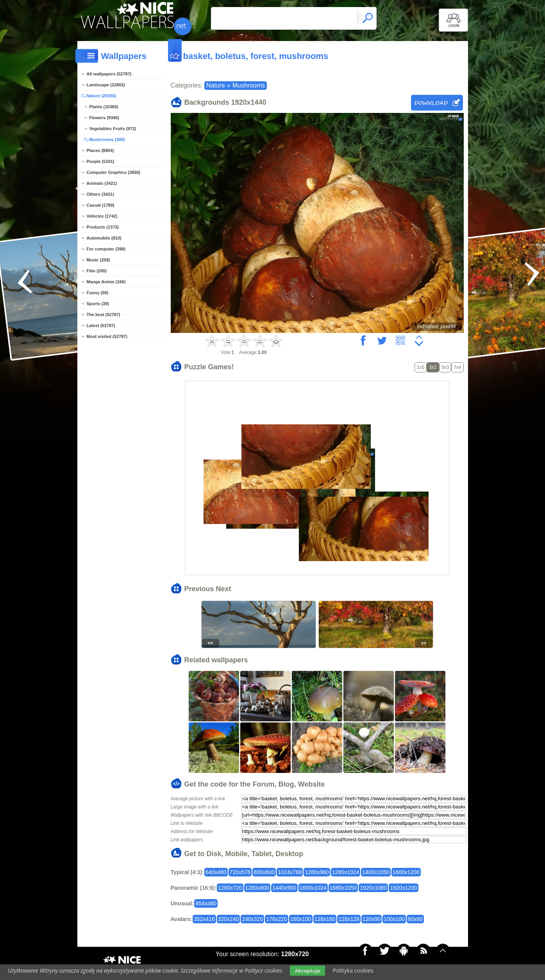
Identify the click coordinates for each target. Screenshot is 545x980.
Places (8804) (100, 150)
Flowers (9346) (104, 118)
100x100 (394, 919)
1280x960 (317, 872)
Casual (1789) (101, 205)
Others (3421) (100, 194)
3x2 (433, 367)
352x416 (204, 919)
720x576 (240, 872)
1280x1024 (346, 872)
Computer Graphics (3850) (114, 172)
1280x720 (230, 888)
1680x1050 (343, 888)
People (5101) (101, 161)
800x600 (264, 872)
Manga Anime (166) (106, 282)
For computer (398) (106, 249)
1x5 (421, 367)
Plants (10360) (104, 107)
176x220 (277, 919)
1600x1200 (406, 872)
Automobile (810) (104, 238)
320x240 (229, 919)
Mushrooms (249, 85)
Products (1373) (103, 227)
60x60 (415, 919)
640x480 (216, 872)
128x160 (325, 919)
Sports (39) (98, 304)
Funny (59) (98, 293)
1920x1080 (373, 888)
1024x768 (290, 872)
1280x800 (257, 888)
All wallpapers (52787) (109, 74)
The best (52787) (104, 315)
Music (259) (98, 260)
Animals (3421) (102, 183)
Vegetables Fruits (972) (113, 129)
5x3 (445, 367)
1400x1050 (376, 872)
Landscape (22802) (106, 85)
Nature (216, 85)
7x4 (457, 367)
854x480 (206, 903)
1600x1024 (313, 888)
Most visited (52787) (107, 336)
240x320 (252, 919)
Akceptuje (307, 971)
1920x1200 (403, 888)
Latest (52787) (101, 325)
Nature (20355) (102, 96)
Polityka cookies (353, 970)
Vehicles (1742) (102, 216)
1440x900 (284, 888)
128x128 (349, 919)
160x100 (301, 919)
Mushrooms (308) (107, 139)
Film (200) (97, 271)
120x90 (372, 919)
